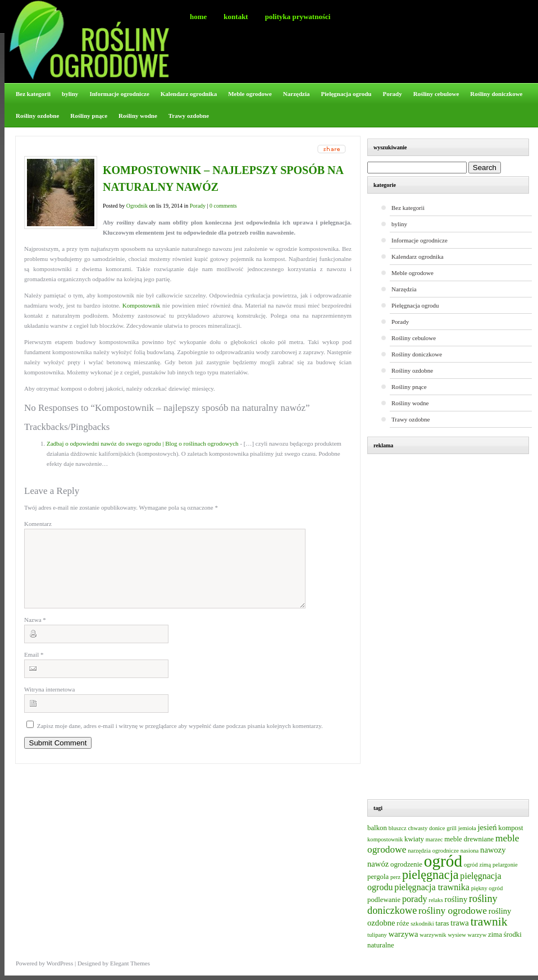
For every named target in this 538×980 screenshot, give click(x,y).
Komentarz (38, 524)
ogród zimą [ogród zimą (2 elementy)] (477, 865)
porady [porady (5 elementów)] (415, 899)
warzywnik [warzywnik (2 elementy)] (433, 935)
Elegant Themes (130, 963)
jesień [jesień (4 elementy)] (487, 827)
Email (34, 668)
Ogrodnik (137, 206)
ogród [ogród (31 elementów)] (443, 861)
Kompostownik (142, 305)
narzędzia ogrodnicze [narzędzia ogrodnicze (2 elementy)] (433, 851)
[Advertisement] (454, 628)
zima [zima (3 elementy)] (495, 935)
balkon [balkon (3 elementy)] (377, 828)
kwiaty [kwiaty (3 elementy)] (414, 839)
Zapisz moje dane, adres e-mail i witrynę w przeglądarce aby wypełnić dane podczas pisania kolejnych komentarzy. (180, 739)
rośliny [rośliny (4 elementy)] (456, 899)
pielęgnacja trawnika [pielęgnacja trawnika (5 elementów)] (432, 887)
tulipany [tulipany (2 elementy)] (377, 935)
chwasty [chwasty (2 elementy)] (418, 828)
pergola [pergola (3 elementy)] (378, 877)
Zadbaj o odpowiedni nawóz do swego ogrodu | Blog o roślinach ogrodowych (143, 443)
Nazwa (35, 633)
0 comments (223, 206)
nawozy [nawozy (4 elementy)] (493, 850)
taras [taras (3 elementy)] (442, 923)
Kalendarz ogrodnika (189, 94)
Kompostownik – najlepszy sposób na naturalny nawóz (223, 178)
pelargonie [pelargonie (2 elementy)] (505, 865)
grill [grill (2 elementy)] (452, 828)
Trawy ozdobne (189, 116)
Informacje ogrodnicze (119, 94)
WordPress (60, 963)
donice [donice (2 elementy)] (437, 828)
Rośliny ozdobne (37, 116)
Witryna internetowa (49, 703)
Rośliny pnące (89, 116)
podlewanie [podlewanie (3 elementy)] (384, 900)
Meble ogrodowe (250, 94)
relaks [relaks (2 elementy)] (436, 900)
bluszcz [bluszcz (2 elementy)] (398, 828)
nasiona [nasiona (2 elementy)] (470, 851)
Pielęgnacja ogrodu (346, 94)
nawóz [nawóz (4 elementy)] (378, 864)
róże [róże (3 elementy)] (403, 923)
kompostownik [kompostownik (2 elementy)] (385, 839)
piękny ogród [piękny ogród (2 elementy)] (487, 888)
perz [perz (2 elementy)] (395, 877)
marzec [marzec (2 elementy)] (434, 839)
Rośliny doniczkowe (496, 94)
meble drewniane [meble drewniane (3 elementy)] (469, 839)
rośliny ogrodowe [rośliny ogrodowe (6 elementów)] (453, 911)
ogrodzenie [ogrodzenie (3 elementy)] (406, 864)
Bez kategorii (33, 94)
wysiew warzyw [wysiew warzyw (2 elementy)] (467, 935)
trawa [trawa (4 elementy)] (460, 923)
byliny (70, 94)
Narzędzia (297, 94)
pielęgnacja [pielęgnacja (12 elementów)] (430, 875)
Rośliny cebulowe (436, 94)
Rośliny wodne (138, 116)
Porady (392, 94)
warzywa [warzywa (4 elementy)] (403, 934)
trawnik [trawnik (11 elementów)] (489, 922)
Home (198, 17)
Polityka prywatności (298, 17)
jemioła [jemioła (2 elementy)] (467, 828)
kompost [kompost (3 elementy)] (510, 828)
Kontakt (236, 17)
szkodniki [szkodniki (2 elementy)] (422, 924)
